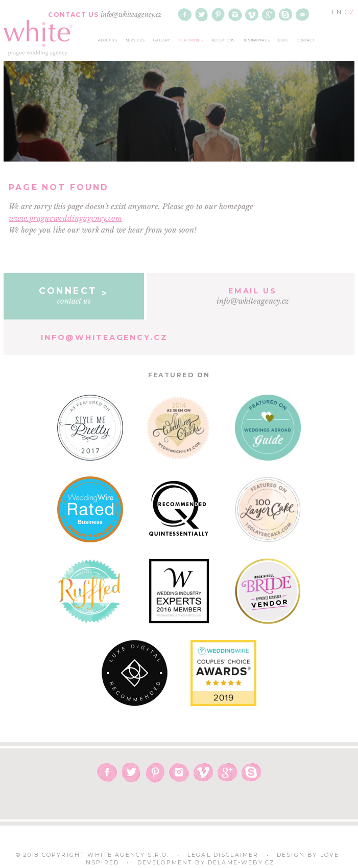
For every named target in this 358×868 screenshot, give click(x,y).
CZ (349, 12)
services (135, 40)
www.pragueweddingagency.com (65, 218)
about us (108, 40)
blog (283, 40)
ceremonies (191, 40)
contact (306, 40)
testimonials (257, 40)
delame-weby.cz (241, 863)
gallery (162, 40)
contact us (74, 295)
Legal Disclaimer (223, 855)
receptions (223, 40)
